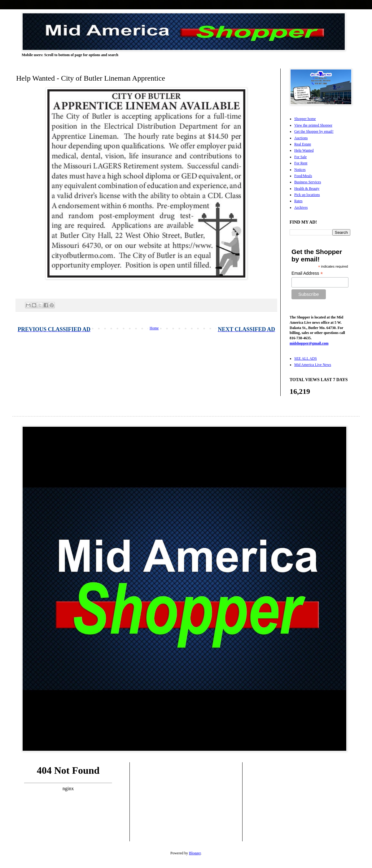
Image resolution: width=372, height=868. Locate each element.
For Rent (301, 163)
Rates (298, 201)
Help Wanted (304, 150)
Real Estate (303, 144)
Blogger (195, 853)
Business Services (308, 182)
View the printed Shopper (313, 125)
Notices (300, 170)
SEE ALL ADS (306, 358)
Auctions (301, 138)
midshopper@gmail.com (309, 343)
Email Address (307, 273)
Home (154, 328)
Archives (301, 207)
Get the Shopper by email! (314, 131)
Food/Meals (303, 176)
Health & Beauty (307, 189)
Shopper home (305, 119)
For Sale (300, 157)
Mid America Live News (313, 365)
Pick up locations (307, 195)
